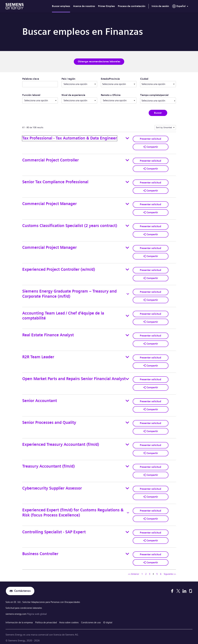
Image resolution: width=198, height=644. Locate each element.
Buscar (158, 113)
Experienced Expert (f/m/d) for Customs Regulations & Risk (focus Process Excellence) (73, 510)
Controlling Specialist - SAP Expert (54, 529)
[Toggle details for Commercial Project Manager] (127, 203)
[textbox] (119, 84)
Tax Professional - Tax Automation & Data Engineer (70, 138)
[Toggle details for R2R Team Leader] (127, 355)
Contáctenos (22, 588)
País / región (68, 79)
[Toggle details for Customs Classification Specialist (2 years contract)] (127, 225)
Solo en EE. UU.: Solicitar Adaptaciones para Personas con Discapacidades (45, 599)
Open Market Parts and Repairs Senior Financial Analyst (74, 377)
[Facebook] (172, 588)
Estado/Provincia (119, 79)
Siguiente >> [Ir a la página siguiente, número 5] (170, 571)
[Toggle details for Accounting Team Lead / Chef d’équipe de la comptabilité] (127, 315)
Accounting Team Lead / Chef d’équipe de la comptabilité (63, 315)
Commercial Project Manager (49, 203)
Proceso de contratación (132, 6)
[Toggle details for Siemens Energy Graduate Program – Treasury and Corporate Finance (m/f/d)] (128, 293)
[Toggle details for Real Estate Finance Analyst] (127, 334)
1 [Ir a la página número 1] (142, 571)
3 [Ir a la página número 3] (150, 571)
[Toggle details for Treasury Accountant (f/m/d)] (127, 464)
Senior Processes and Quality (49, 421)
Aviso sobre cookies (72, 619)
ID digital (114, 619)
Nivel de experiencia (73, 95)
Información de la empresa (20, 619)
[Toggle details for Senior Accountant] (127, 399)
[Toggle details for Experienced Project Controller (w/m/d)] (127, 269)
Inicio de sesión (160, 6)
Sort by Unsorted (164, 127)
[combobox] (119, 84)
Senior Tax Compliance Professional (55, 181)
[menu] (181, 7)
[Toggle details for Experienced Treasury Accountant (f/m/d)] (127, 443)
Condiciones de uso (96, 619)
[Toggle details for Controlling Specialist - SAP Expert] (127, 529)
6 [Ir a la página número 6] (161, 571)
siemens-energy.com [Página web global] (17, 611)
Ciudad (157, 79)
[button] (151, 147)
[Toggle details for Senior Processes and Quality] (127, 421)
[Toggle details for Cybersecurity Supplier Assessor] (127, 486)
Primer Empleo (106, 6)
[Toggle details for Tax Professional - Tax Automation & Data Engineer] (127, 138)
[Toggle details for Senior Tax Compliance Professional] (127, 182)
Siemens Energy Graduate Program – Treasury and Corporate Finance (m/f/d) (69, 293)
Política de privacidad (48, 619)
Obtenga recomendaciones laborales (99, 61)
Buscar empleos (61, 6)
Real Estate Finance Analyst (48, 334)
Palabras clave (31, 79)
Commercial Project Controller (51, 160)
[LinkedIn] (184, 588)
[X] (178, 588)
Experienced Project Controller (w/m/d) (59, 269)
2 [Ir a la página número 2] (146, 571)
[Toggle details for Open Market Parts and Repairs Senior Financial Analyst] (127, 377)
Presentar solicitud (151, 139)
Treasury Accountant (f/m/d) (48, 464)
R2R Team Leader (38, 355)
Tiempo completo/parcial (154, 95)
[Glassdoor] (191, 588)
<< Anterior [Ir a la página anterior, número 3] (134, 571)
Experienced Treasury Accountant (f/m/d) (61, 442)
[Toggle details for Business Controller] (127, 551)
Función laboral (31, 95)
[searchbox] (155, 100)
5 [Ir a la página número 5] (157, 571)
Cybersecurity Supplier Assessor (52, 486)
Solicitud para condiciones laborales (25, 605)
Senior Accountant (40, 399)
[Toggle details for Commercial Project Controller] (127, 160)
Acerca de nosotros (84, 6)
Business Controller (40, 551)
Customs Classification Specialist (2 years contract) (70, 225)
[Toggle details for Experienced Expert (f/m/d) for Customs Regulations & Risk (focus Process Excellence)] (128, 510)
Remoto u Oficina (111, 95)
